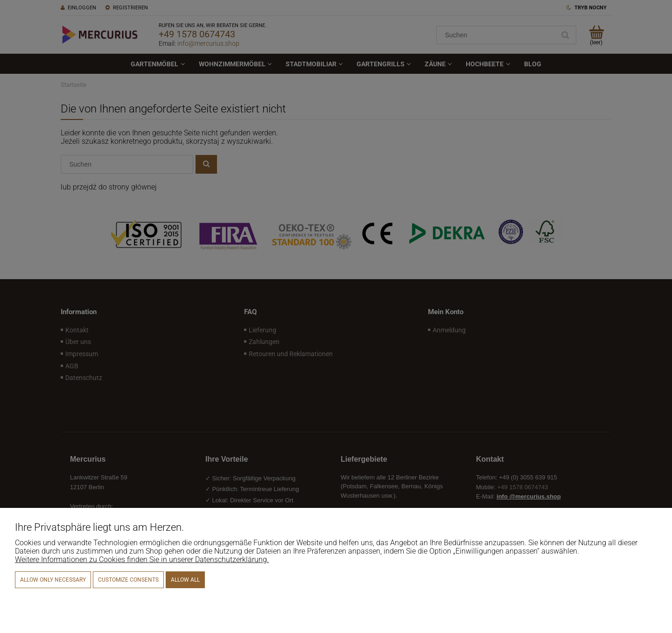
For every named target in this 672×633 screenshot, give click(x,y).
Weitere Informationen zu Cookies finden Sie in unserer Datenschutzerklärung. (142, 559)
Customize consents (128, 580)
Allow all (185, 580)
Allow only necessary (53, 580)
